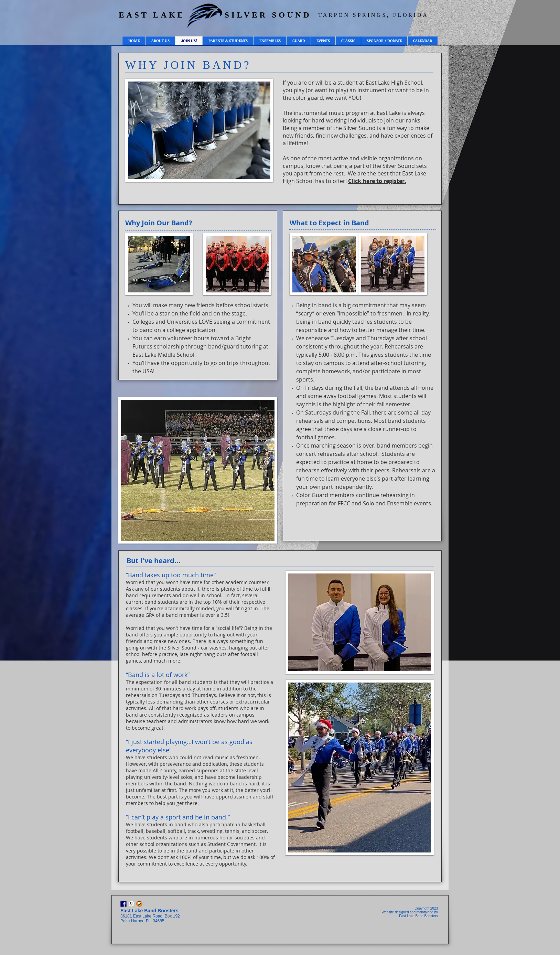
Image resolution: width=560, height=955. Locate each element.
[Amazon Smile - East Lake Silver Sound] (131, 904)
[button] (160, 41)
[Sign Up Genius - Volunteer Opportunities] (139, 904)
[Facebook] (123, 904)
